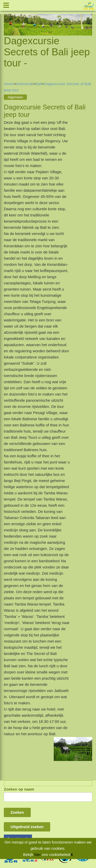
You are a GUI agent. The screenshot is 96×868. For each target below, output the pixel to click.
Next (88, 19)
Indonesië (25, 84)
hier (38, 854)
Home (9, 84)
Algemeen (15, 97)
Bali (39, 84)
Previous (8, 19)
